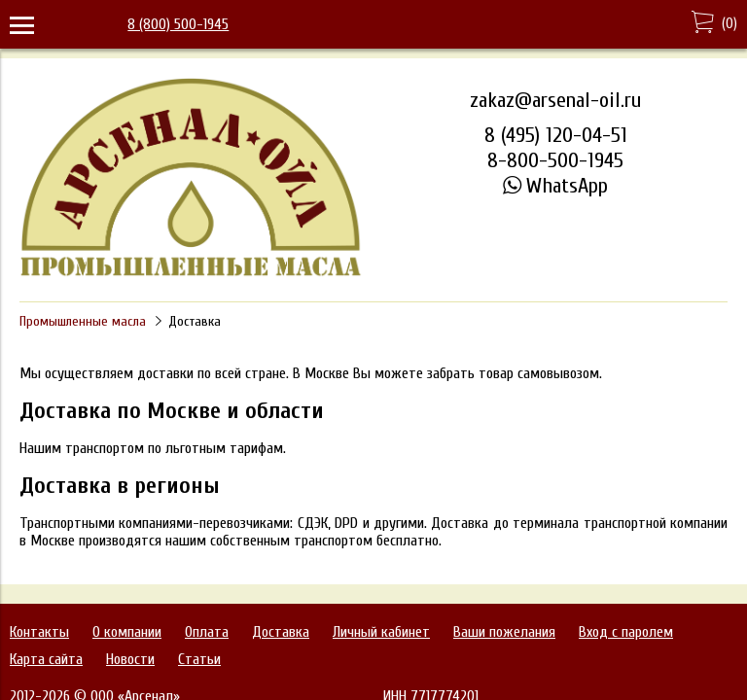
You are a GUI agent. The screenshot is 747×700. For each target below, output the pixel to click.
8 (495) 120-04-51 (556, 135)
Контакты (39, 632)
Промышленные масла (83, 321)
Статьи (199, 659)
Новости (130, 659)
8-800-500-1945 (555, 160)
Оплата (207, 632)
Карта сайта (46, 659)
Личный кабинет (381, 632)
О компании (127, 632)
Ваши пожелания (504, 632)
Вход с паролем (626, 632)
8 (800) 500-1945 (178, 24)
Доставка (281, 632)
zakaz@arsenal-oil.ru (555, 100)
